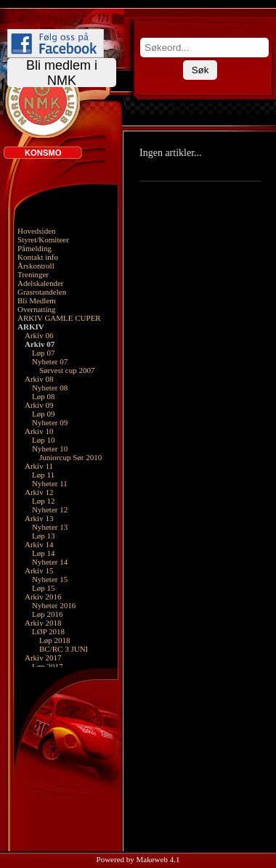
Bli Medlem (37, 300)
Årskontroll (36, 266)
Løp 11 (43, 475)
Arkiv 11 (39, 466)
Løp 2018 (54, 640)
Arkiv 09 (39, 405)
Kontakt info (38, 257)
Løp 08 (43, 396)
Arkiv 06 (39, 335)
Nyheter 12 (50, 509)
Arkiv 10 (39, 431)
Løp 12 (43, 501)
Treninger (33, 274)
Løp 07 (43, 353)
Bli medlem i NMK (62, 73)
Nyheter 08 (50, 388)
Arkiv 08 (39, 379)
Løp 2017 (47, 666)
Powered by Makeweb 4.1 (138, 859)
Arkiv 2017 (43, 658)
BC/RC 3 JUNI (64, 649)
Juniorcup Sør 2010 (70, 457)
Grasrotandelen (42, 292)
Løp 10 (43, 440)
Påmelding (34, 248)
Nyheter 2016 (54, 605)
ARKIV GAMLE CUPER (59, 318)
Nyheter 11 (50, 483)
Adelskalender (41, 283)
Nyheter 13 (50, 527)
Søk (200, 70)
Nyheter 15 (50, 579)
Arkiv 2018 (43, 623)
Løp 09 (43, 414)
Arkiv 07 (40, 344)
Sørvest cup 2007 (67, 370)
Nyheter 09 (50, 422)
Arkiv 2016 (43, 597)
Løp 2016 (47, 614)
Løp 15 (43, 588)
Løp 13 (43, 536)
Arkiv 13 (39, 518)
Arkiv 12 (39, 492)
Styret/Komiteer (43, 239)
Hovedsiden (37, 231)
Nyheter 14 (50, 562)
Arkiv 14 (39, 544)
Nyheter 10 (50, 449)
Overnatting (37, 309)
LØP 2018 (48, 631)
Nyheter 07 (50, 361)
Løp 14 (43, 553)
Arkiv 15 (39, 570)
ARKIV (31, 327)
